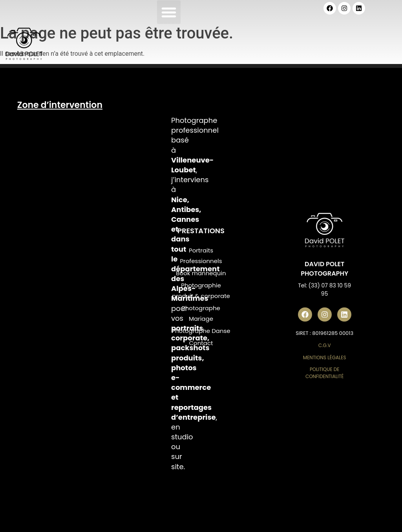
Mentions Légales (325, 357)
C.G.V (325, 345)
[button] (169, 12)
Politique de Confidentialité (325, 373)
